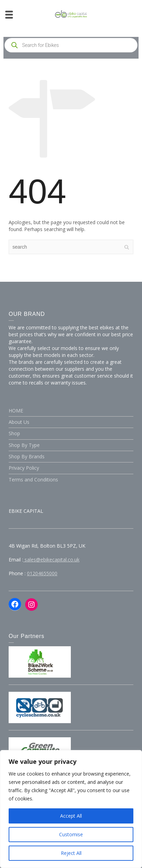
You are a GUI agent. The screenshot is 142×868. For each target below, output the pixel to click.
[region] (71, 809)
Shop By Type (24, 445)
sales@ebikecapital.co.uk (51, 560)
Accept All (71, 816)
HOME (16, 411)
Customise (71, 834)
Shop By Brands (27, 456)
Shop (14, 433)
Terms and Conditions (33, 480)
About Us (19, 422)
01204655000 (42, 573)
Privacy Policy (24, 468)
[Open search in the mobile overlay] (71, 45)
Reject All (71, 853)
